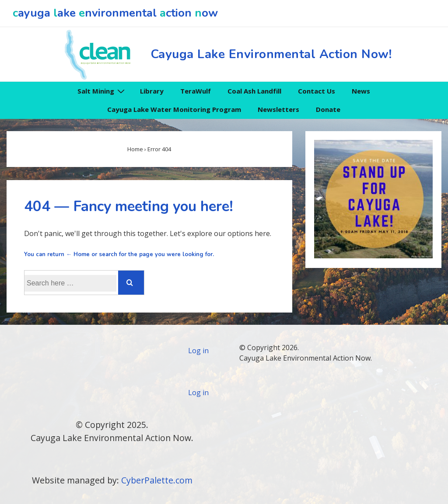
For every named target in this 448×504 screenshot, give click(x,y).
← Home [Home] (78, 254)
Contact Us (317, 91)
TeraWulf (196, 91)
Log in (198, 351)
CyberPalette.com (157, 480)
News (361, 91)
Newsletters (278, 109)
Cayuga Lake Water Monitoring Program (174, 109)
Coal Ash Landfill (254, 91)
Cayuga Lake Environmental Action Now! (271, 54)
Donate (328, 109)
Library (152, 91)
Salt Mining (102, 91)
